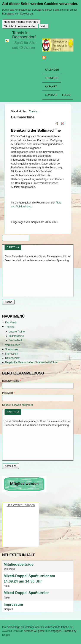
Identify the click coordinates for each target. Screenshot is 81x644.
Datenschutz (12, 358)
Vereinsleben (13, 345)
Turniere (52, 78)
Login (66, 95)
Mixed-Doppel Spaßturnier (26, 593)
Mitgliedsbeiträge (19, 564)
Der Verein (11, 323)
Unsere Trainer (17, 332)
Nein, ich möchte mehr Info (21, 22)
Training (34, 111)
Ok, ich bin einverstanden (20, 26)
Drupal (6, 635)
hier (48, 631)
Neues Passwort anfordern (17, 405)
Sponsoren (11, 349)
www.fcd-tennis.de (13, 631)
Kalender (52, 70)
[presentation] (22, 278)
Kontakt (51, 95)
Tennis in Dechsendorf (24, 35)
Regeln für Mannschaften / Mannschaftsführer (31, 362)
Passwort (8, 393)
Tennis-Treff (15, 340)
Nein (43, 26)
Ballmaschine (16, 336)
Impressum (12, 354)
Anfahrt (51, 87)
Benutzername (11, 381)
